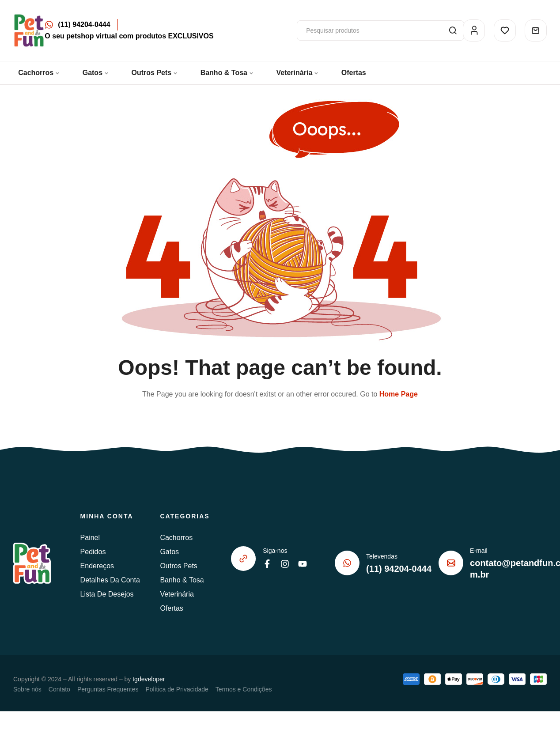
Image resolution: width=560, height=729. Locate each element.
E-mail (479, 551)
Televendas (382, 556)
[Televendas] (347, 563)
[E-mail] (451, 563)
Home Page (399, 394)
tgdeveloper (149, 679)
